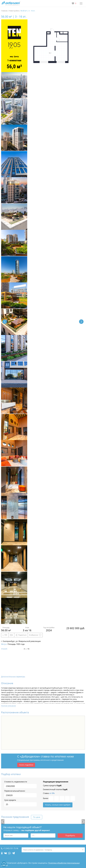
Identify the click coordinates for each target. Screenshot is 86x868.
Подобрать (70, 836)
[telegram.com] (13, 853)
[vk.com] (5, 853)
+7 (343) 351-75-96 (11, 848)
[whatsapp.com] (9, 853)
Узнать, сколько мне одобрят (58, 805)
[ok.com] (2, 853)
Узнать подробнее (26, 765)
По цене (37, 817)
